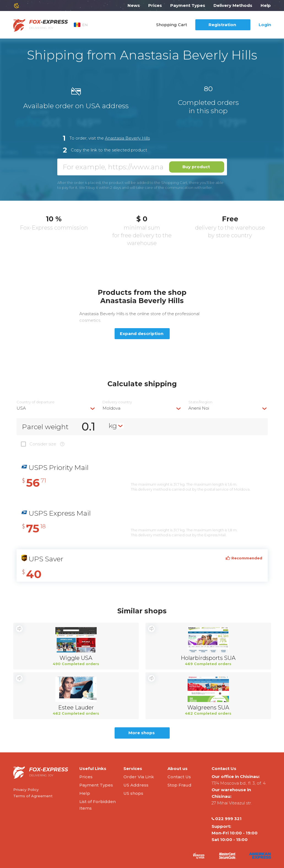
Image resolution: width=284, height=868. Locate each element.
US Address (136, 785)
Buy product (196, 167)
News (134, 5)
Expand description (142, 334)
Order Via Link (139, 777)
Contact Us (179, 777)
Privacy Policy (26, 790)
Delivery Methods (233, 5)
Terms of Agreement (33, 796)
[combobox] (56, 408)
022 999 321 (227, 819)
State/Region (200, 402)
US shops (133, 793)
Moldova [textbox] (111, 408)
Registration (222, 25)
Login (265, 25)
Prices (155, 5)
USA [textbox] (21, 408)
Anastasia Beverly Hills (127, 138)
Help (266, 5)
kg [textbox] (113, 426)
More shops (142, 733)
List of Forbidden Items (98, 805)
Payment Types (188, 5)
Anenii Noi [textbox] (199, 408)
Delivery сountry (117, 402)
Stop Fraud (179, 785)
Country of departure (36, 402)
